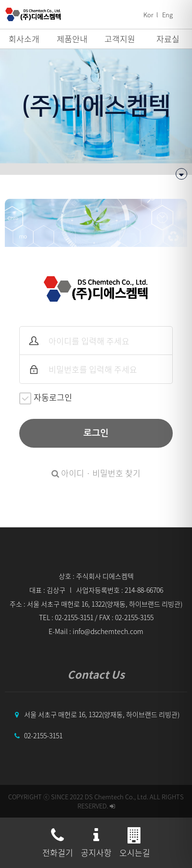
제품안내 (72, 39)
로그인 (96, 433)
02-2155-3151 (43, 735)
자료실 (168, 39)
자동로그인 (46, 398)
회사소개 (24, 39)
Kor (148, 15)
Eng (167, 15)
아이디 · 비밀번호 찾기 (96, 473)
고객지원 (120, 39)
